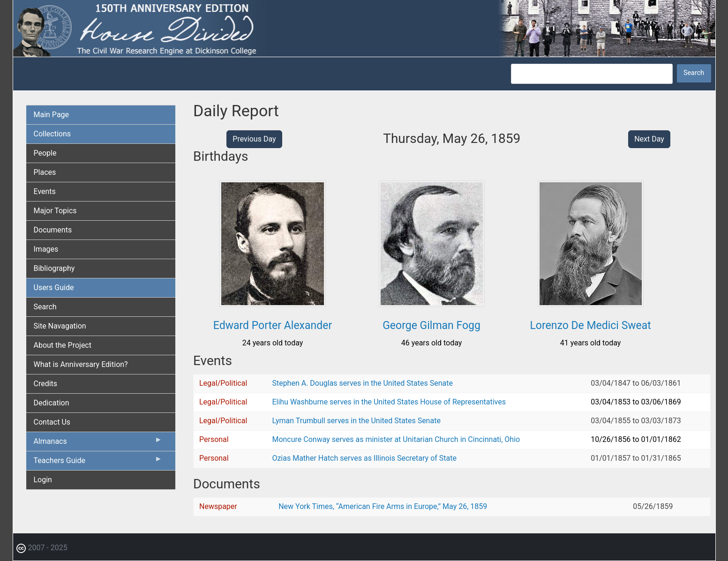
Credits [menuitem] (46, 384)
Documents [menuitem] (53, 230)
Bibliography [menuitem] (54, 268)
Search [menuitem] (45, 307)
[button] (272, 303)
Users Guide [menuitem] (54, 288)
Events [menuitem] (45, 191)
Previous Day (254, 139)
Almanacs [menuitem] (98, 443)
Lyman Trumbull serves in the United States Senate (356, 421)
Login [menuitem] (43, 480)
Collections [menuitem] (53, 134)
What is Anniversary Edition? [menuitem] (81, 364)
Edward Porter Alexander (273, 325)
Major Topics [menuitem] (55, 211)
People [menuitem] (45, 153)
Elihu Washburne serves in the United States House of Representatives (389, 402)
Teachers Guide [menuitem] (98, 463)
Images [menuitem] (46, 249)
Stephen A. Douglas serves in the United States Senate (362, 383)
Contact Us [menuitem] (52, 422)
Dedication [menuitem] (52, 403)
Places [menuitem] (45, 172)
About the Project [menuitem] (63, 345)
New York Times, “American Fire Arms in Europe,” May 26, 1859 (383, 506)
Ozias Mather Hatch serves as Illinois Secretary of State (364, 458)
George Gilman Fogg (432, 325)
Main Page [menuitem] (52, 115)
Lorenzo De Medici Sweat (590, 325)
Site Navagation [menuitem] (60, 326)
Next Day (649, 139)
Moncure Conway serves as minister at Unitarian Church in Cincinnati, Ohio (396, 439)
